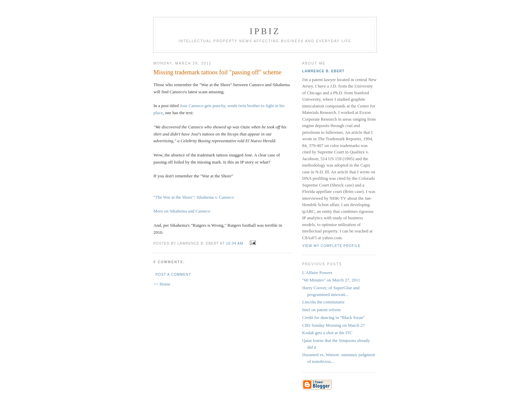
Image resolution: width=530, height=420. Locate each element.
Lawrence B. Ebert (323, 71)
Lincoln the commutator (323, 302)
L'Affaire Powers (317, 273)
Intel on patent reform (321, 310)
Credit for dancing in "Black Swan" (333, 317)
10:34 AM (235, 243)
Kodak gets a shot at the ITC (327, 333)
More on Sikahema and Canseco (182, 211)
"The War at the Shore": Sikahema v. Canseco (194, 197)
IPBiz (265, 31)
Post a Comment (173, 275)
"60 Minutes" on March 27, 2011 (331, 280)
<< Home (162, 284)
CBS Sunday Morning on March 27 (333, 325)
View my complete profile (331, 246)
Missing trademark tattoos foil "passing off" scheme (217, 72)
